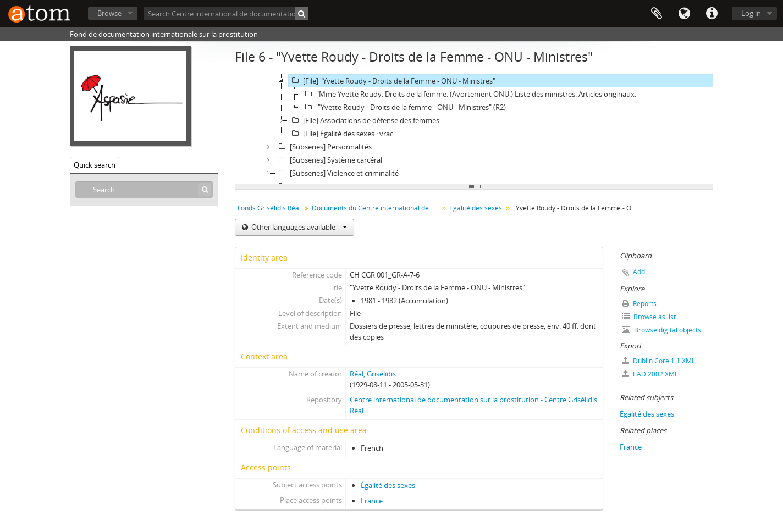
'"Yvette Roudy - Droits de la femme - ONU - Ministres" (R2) (404, 107)
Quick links (712, 14)
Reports (639, 304)
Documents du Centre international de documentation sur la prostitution (376, 208)
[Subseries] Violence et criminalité (337, 173)
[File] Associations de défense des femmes (364, 120)
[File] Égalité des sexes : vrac (341, 134)
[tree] (474, 129)
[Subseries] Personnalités (324, 147)
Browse (109, 13)
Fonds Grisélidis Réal (269, 208)
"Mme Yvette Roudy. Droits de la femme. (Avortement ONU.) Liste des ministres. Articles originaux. (469, 94)
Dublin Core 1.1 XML (658, 361)
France (372, 501)
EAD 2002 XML (650, 374)
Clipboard (657, 14)
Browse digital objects (661, 330)
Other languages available (298, 227)
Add (639, 272)
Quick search (95, 165)
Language (684, 14)
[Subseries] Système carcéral (329, 160)
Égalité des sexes (388, 485)
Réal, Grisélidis (373, 374)
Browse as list (649, 317)
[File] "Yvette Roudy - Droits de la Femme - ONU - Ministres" (392, 81)
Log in (751, 13)
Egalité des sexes (476, 208)
